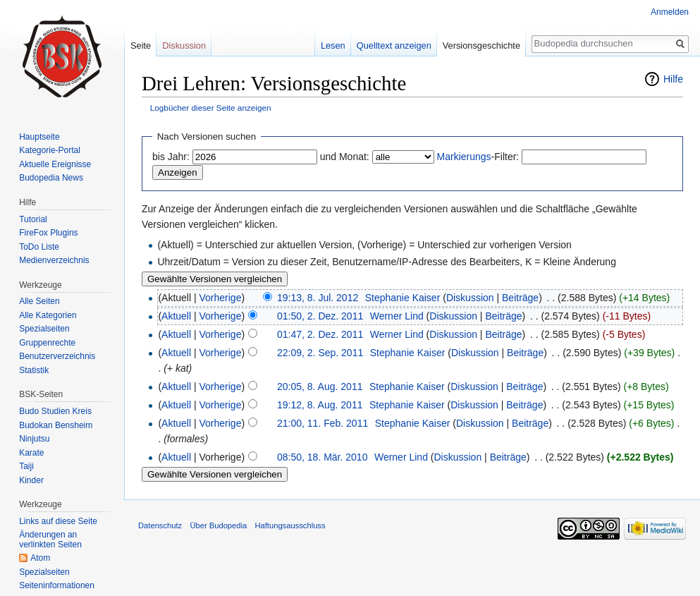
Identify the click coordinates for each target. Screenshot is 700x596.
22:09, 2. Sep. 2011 (320, 353)
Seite (141, 45)
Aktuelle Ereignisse (55, 164)
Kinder (31, 480)
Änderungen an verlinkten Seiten (50, 540)
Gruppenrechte (47, 343)
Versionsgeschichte (481, 45)
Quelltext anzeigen (394, 45)
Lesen (333, 45)
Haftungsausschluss (290, 525)
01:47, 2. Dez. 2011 (320, 334)
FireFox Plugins (48, 233)
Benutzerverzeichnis (57, 356)
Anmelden (670, 12)
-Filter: (478, 157)
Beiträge (520, 298)
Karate (31, 453)
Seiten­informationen (57, 585)
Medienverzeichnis (54, 260)
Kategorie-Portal (50, 150)
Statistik (34, 370)
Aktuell (176, 316)
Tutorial (33, 219)
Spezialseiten (44, 329)
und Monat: (345, 157)
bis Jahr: (171, 157)
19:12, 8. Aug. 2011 (320, 405)
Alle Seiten (39, 301)
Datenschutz (160, 525)
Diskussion (470, 298)
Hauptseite (39, 137)
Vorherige (221, 298)
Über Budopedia (218, 525)
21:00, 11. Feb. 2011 (323, 423)
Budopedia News (51, 178)
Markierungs (464, 157)
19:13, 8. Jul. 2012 (318, 298)
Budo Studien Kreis (55, 411)
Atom (40, 558)
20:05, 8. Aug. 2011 (320, 387)
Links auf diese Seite (58, 521)
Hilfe (673, 79)
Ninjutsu (34, 439)
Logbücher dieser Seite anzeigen (211, 108)
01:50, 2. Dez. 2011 (320, 316)
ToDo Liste (39, 247)
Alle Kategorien (48, 315)
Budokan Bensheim (56, 425)
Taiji (26, 466)
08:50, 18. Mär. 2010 (322, 457)
